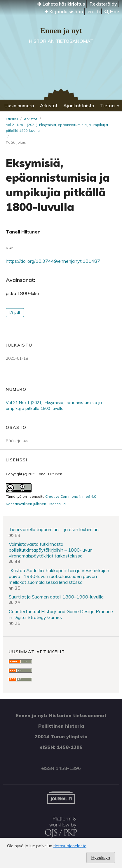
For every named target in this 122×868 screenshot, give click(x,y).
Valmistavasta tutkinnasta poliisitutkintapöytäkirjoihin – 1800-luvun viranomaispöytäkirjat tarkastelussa (51, 550)
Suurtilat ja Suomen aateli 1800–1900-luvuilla (56, 597)
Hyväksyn (101, 857)
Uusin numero (19, 105)
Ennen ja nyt (61, 31)
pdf (17, 312)
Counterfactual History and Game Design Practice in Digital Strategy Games (61, 614)
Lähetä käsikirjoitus (61, 4)
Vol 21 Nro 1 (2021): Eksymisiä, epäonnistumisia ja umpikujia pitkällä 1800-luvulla (57, 128)
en (90, 11)
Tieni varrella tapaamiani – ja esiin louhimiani (54, 529)
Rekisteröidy (103, 4)
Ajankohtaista (79, 105)
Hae (112, 11)
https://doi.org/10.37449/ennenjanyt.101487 (53, 261)
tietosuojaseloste (70, 846)
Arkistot (49, 105)
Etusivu (12, 119)
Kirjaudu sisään (63, 11)
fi (98, 11)
